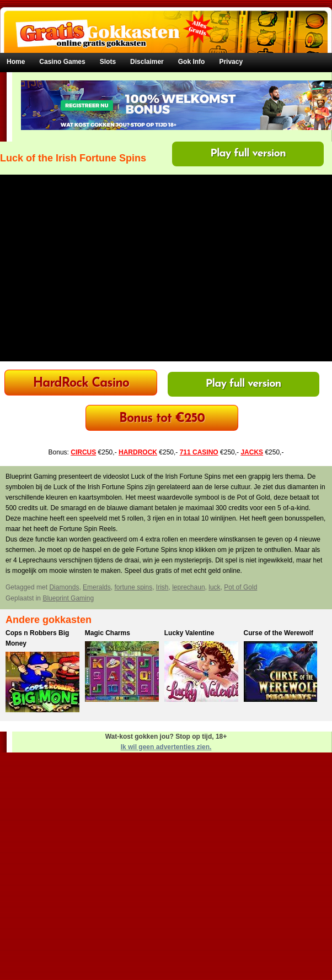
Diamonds (64, 587)
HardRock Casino (81, 384)
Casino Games (62, 62)
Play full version (248, 154)
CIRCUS (83, 452)
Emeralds (97, 587)
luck (214, 587)
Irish (162, 587)
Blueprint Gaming (68, 598)
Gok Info (192, 62)
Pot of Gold (240, 587)
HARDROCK (138, 452)
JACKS (252, 452)
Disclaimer (147, 62)
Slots (108, 62)
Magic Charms (108, 633)
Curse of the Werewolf (279, 633)
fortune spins (133, 587)
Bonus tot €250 (162, 419)
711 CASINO (199, 452)
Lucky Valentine (189, 633)
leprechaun (188, 587)
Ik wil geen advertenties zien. (166, 747)
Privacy (231, 62)
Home (16, 62)
